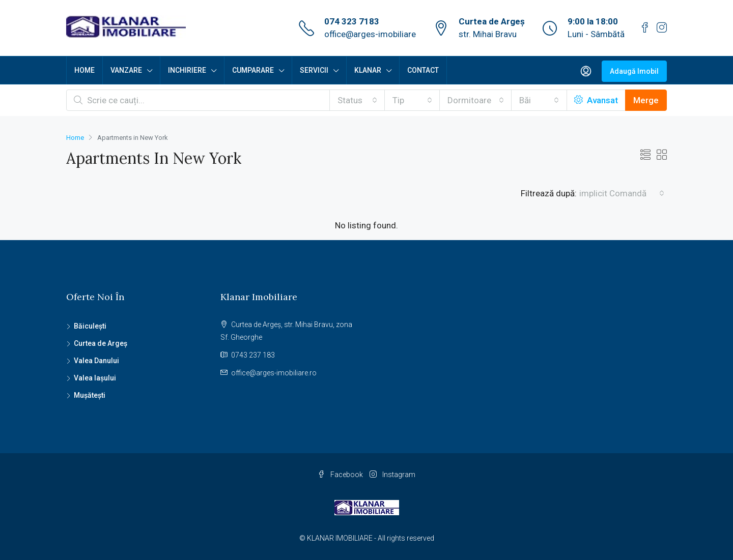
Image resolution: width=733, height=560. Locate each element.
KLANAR (368, 70)
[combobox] (357, 100)
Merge (646, 100)
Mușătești (90, 395)
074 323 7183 (352, 21)
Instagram (392, 475)
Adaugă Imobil (634, 71)
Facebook (341, 475)
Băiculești (90, 326)
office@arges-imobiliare (370, 34)
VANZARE (126, 70)
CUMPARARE (253, 70)
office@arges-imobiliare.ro (274, 373)
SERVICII (314, 70)
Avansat (596, 100)
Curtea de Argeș (101, 343)
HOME (84, 70)
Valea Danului (96, 361)
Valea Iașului (95, 378)
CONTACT (423, 70)
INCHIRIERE (187, 70)
